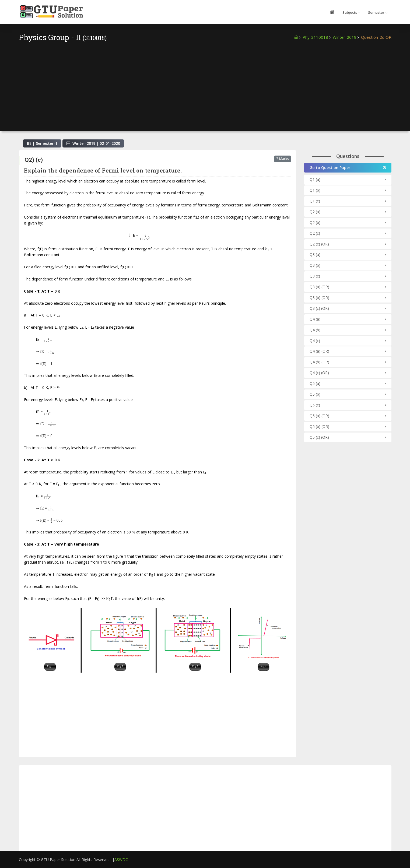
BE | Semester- (42, 143)
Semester (376, 12)
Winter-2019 (345, 37)
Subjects (350, 12)
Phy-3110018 (315, 37)
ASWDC (121, 860)
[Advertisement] (205, 83)
